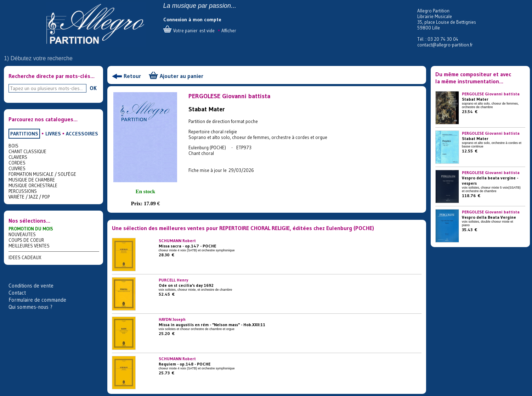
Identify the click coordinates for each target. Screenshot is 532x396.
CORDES (17, 163)
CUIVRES (17, 168)
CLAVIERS (18, 157)
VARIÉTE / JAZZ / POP (29, 197)
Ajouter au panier (182, 76)
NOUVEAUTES (22, 234)
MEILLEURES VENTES (29, 246)
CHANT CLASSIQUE (27, 151)
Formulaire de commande (37, 300)
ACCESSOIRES (82, 134)
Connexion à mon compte (192, 19)
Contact (17, 293)
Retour (132, 76)
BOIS (13, 146)
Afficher (229, 30)
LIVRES (53, 134)
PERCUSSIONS (23, 191)
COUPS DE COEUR (26, 240)
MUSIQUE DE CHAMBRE (32, 180)
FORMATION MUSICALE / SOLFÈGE (42, 174)
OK (93, 88)
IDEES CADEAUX (25, 257)
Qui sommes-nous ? (30, 307)
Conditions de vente (31, 286)
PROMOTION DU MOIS (31, 229)
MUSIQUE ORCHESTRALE (33, 185)
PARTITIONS (24, 134)
